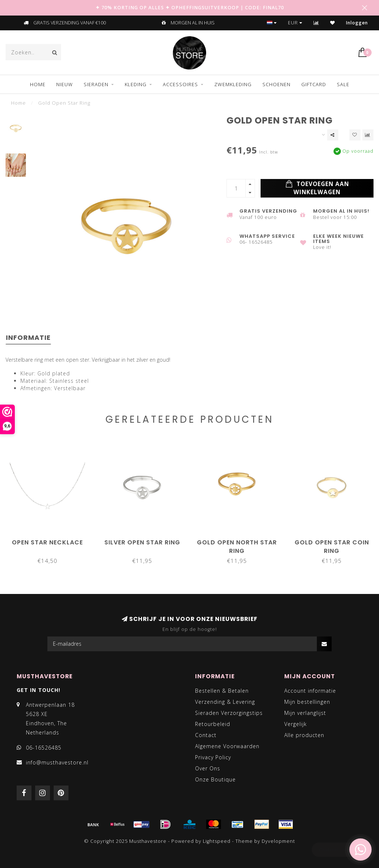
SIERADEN (96, 84)
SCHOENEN (276, 84)
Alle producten (304, 735)
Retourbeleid (213, 724)
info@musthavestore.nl (57, 762)
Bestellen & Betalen (222, 691)
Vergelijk (296, 724)
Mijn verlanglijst (305, 713)
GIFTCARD (314, 84)
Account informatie (310, 691)
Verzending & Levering (225, 702)
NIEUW (65, 84)
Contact (206, 735)
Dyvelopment (278, 841)
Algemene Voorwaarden (227, 746)
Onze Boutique (215, 779)
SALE (343, 84)
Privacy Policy (213, 757)
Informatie (28, 337)
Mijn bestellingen (307, 702)
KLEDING (136, 84)
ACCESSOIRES (180, 84)
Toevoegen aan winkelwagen (317, 188)
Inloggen (357, 23)
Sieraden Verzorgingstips (229, 713)
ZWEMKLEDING (233, 84)
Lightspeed (217, 841)
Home (38, 84)
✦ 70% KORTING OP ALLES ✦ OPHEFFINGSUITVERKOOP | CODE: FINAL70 (190, 8)
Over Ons (208, 768)
